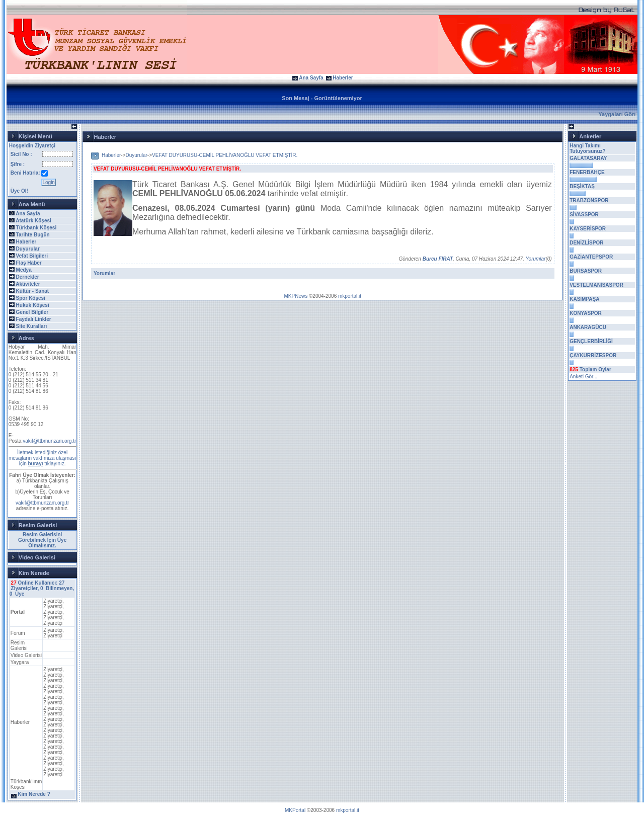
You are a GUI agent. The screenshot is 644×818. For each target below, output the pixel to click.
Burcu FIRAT (438, 259)
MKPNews (296, 296)
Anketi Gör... (583, 377)
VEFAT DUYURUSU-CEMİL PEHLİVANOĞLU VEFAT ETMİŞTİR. (225, 155)
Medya (24, 270)
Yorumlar (535, 259)
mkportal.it (350, 296)
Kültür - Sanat (33, 291)
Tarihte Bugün (33, 235)
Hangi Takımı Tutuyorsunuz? (587, 148)
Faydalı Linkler (34, 319)
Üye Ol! (19, 191)
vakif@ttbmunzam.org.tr (49, 441)
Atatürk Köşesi (33, 221)
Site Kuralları (32, 326)
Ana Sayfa (311, 78)
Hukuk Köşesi (33, 305)
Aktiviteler (28, 284)
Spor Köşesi (31, 298)
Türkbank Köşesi (36, 228)
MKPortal (295, 810)
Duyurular (28, 249)
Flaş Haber (29, 263)
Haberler (343, 78)
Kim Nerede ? (34, 794)
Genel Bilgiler (32, 312)
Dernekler (28, 277)
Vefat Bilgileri (32, 256)
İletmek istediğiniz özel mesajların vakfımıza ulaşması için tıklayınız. (43, 458)
